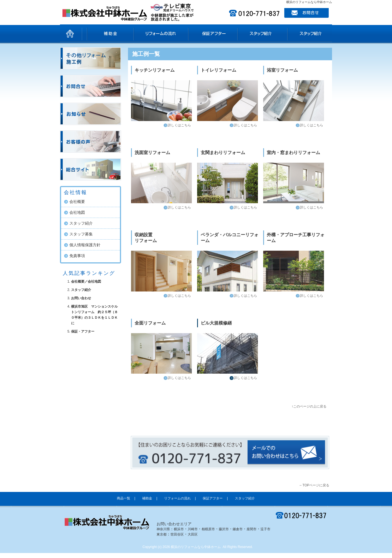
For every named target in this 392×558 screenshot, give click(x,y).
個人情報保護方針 (85, 245)
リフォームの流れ (169, 33)
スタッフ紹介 (260, 33)
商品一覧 (98, 33)
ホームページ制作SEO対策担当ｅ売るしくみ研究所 (297, 556)
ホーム (71, 33)
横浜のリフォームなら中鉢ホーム (196, 547)
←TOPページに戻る (314, 485)
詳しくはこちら (179, 125)
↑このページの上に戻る (309, 406)
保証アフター (216, 33)
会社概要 (77, 202)
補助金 (128, 33)
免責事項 (77, 256)
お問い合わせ (81, 298)
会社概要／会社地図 (86, 281)
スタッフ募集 (81, 234)
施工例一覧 (146, 54)
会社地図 (77, 212)
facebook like (193, 425)
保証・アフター (83, 331)
